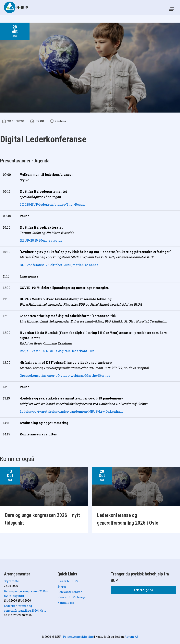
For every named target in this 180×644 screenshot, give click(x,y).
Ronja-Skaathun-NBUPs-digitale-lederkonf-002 (57, 351)
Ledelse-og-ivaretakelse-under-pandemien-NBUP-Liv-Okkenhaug (72, 411)
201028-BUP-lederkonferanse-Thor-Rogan (52, 204)
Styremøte (11, 581)
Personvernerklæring (78, 637)
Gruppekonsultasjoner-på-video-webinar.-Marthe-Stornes (65, 375)
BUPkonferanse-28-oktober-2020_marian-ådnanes (59, 265)
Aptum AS (132, 637)
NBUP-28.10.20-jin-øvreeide (41, 240)
